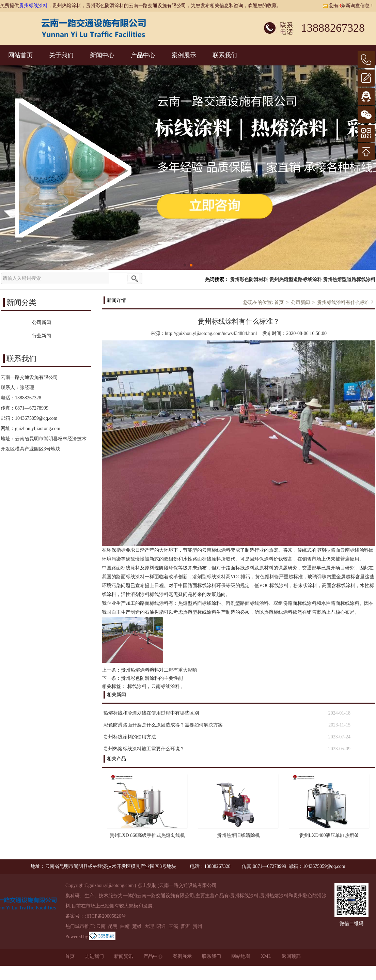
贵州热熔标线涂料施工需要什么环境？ (144, 749)
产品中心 (143, 55)
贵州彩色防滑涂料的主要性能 (152, 678)
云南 (101, 926)
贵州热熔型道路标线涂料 (296, 280)
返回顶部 (291, 956)
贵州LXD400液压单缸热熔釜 (329, 835)
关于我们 (61, 55)
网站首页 (20, 55)
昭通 (161, 926)
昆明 (113, 926)
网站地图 (241, 956)
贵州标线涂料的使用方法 (130, 737)
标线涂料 (137, 686)
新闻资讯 (124, 956)
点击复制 (147, 885)
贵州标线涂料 (33, 6)
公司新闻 (300, 302)
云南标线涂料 (166, 686)
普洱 (185, 926)
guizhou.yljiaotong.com (38, 428)
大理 (149, 926)
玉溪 (173, 926)
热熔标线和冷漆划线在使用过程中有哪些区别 (151, 713)
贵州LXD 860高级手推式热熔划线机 (147, 835)
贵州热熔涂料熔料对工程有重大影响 (159, 670)
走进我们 (94, 956)
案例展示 (184, 55)
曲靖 (125, 926)
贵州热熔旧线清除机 (238, 835)
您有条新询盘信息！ (348, 6)
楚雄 (137, 926)
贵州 (198, 926)
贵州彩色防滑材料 (249, 280)
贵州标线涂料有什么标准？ (346, 302)
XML (266, 956)
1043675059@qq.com (36, 418)
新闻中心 (102, 55)
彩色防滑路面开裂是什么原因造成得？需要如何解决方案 (163, 725)
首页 (279, 302)
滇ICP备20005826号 (106, 916)
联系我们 (225, 55)
